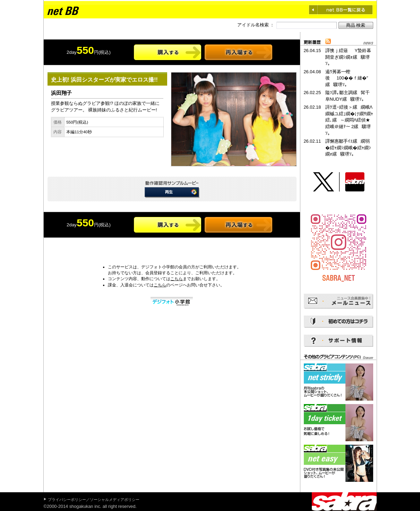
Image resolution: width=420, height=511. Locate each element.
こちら (177, 279)
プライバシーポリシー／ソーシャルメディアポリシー (94, 500)
